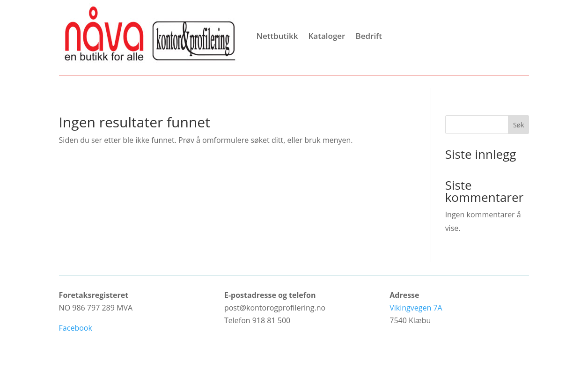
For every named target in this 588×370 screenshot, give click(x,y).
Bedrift (369, 36)
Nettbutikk (277, 36)
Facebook (76, 328)
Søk (518, 125)
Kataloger (327, 36)
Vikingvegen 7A (416, 308)
